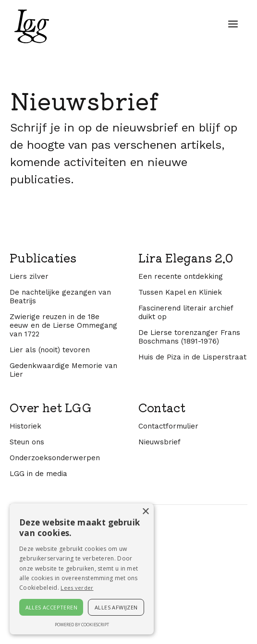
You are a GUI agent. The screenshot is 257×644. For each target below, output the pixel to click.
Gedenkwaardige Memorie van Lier (63, 481)
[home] (29, 26)
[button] (233, 24)
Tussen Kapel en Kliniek (180, 404)
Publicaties (43, 369)
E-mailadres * (40, 241)
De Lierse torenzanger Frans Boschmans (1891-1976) (189, 448)
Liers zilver (29, 388)
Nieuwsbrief (159, 553)
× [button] (145, 512)
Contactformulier (168, 537)
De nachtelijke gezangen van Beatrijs (60, 408)
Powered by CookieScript (82, 625)
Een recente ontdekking (181, 388)
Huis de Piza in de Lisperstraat (192, 468)
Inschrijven (106, 293)
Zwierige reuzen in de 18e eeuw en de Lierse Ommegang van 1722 (63, 437)
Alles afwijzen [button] (116, 607)
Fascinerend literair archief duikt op (186, 424)
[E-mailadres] (106, 259)
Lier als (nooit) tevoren (50, 461)
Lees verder (77, 588)
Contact (162, 519)
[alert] (82, 569)
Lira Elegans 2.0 (186, 369)
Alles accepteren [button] (51, 607)
